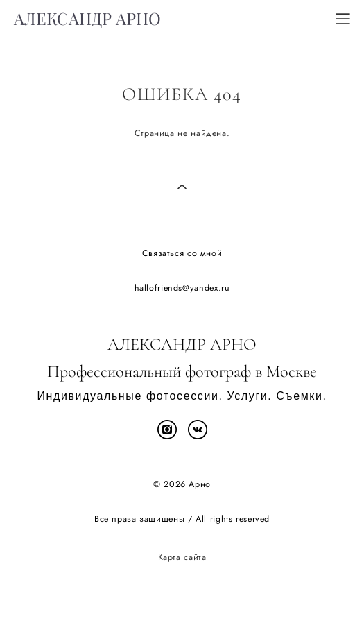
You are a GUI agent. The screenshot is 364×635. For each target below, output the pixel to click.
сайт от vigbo (182, 602)
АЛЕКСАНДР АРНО (87, 19)
